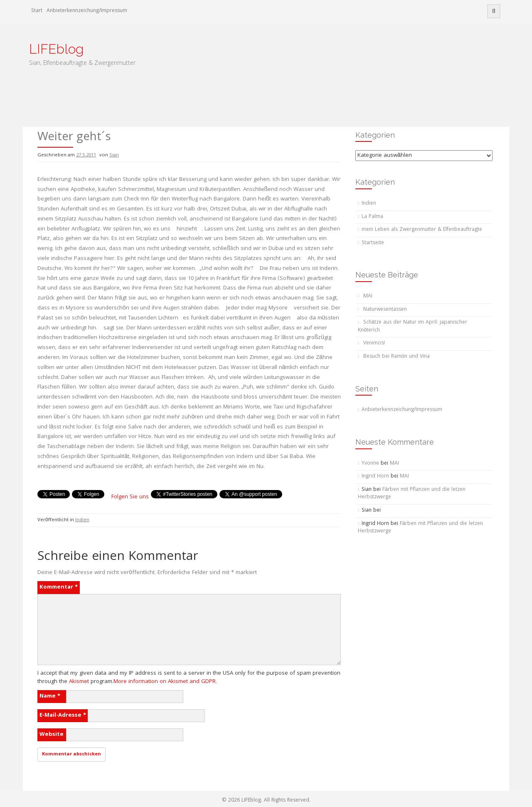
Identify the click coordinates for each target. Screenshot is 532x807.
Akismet (79, 682)
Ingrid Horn (375, 477)
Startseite (373, 243)
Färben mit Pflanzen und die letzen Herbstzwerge (412, 494)
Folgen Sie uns (130, 497)
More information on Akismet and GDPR (165, 682)
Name (50, 696)
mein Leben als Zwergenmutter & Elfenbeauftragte (422, 230)
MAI (368, 296)
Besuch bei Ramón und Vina (397, 357)
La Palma (372, 217)
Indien (82, 520)
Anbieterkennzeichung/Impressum (87, 11)
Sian (114, 155)
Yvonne (370, 464)
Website (52, 735)
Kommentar (59, 587)
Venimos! (374, 343)
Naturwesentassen (385, 310)
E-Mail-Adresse (63, 715)
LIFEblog (56, 49)
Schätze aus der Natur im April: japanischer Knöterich (413, 327)
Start (37, 11)
